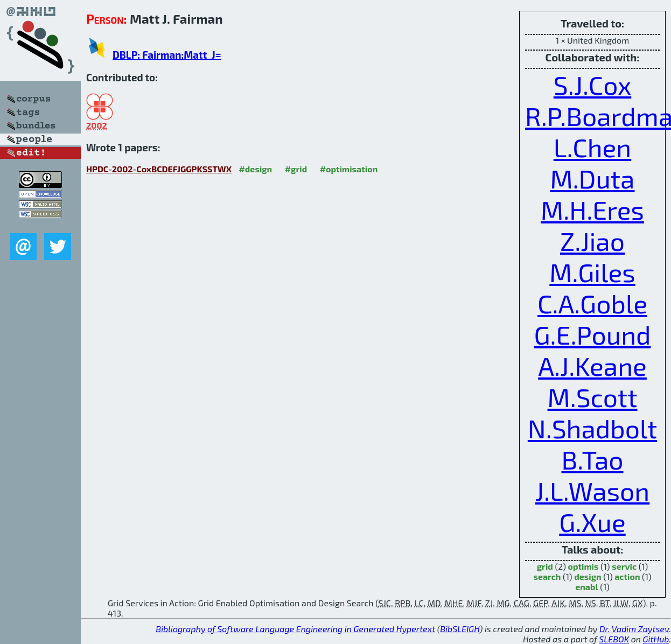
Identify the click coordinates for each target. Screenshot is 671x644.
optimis (583, 566)
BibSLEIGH (460, 629)
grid (545, 566)
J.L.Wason (593, 491)
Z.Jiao (592, 241)
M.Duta (593, 178)
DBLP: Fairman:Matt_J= (167, 55)
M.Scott (593, 397)
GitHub (656, 639)
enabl (587, 587)
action (627, 576)
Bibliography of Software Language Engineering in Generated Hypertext (295, 629)
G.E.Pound (592, 334)
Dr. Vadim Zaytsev (634, 629)
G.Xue (592, 522)
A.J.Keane (592, 366)
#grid (296, 169)
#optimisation (349, 169)
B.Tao (592, 459)
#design (255, 169)
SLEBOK (614, 639)
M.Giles (592, 272)
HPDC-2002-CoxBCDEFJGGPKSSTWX (159, 169)
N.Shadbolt (592, 428)
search (547, 576)
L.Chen (592, 147)
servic (624, 566)
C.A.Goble (592, 303)
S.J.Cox (593, 85)
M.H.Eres (592, 209)
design (588, 576)
